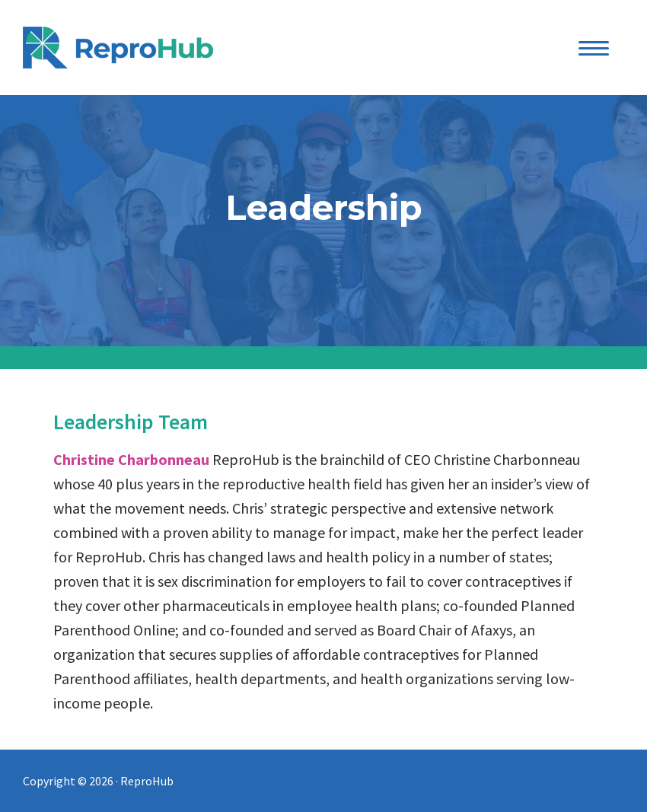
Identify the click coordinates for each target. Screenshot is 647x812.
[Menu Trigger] (594, 48)
